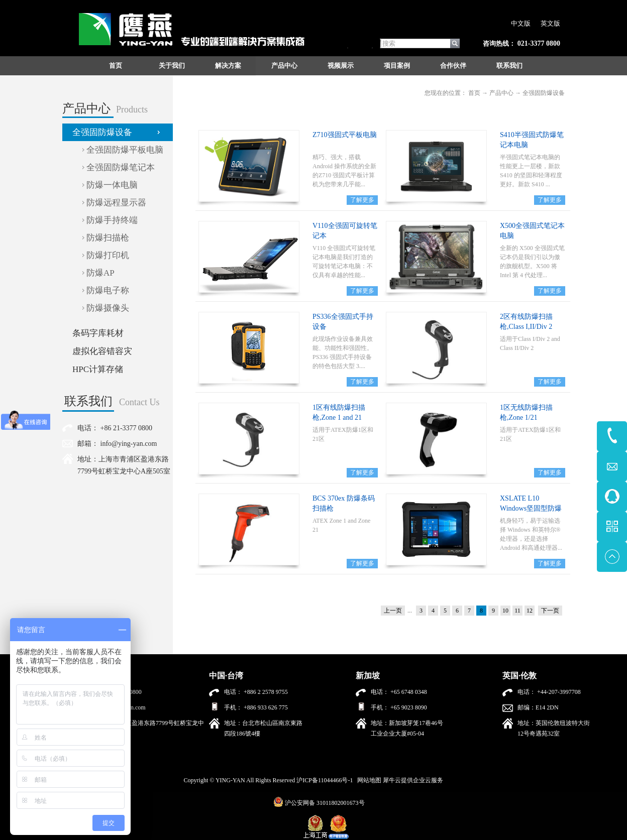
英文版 (550, 23)
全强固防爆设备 (544, 93)
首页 (116, 66)
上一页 (393, 611)
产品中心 (501, 93)
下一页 (550, 611)
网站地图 (368, 780)
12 (530, 611)
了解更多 (362, 200)
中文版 (521, 23)
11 (517, 611)
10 (505, 611)
